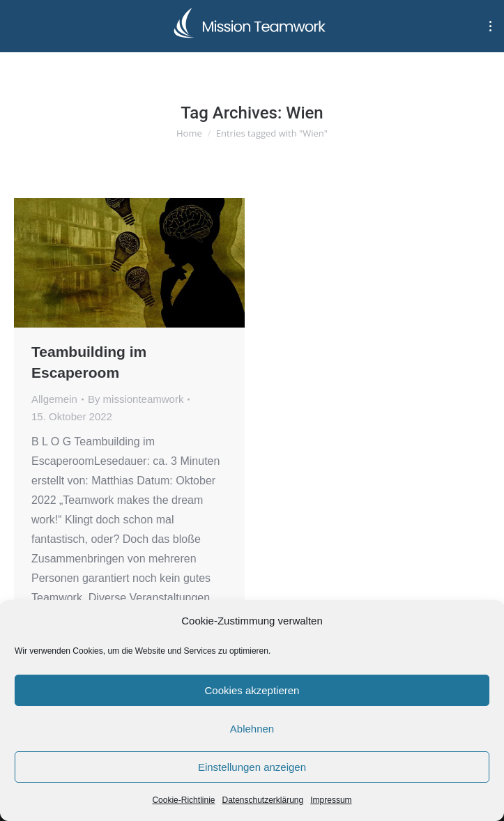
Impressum (331, 800)
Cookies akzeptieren (252, 690)
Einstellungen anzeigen (252, 767)
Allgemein (54, 399)
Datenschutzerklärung (262, 800)
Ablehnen (252, 729)
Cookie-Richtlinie (183, 800)
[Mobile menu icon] (490, 26)
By (136, 399)
